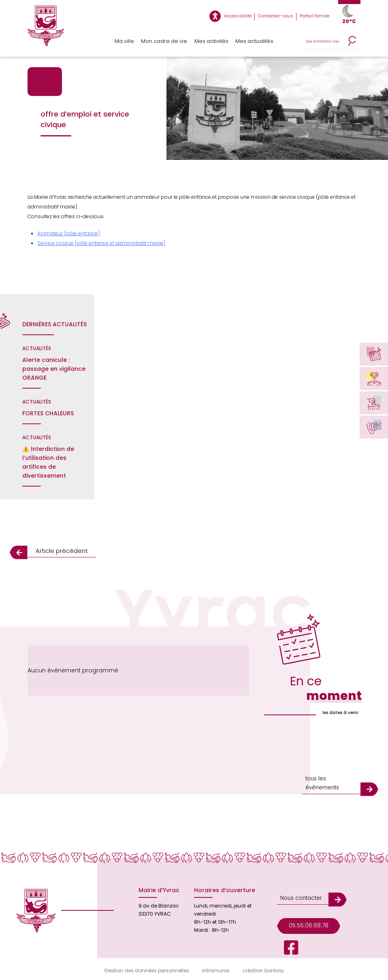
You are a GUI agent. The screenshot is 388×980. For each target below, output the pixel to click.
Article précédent (59, 551)
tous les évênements (321, 782)
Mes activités (211, 41)
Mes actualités (254, 41)
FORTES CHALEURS (48, 413)
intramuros (216, 968)
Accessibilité (246, 16)
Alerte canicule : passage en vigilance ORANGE (54, 369)
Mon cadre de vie (165, 41)
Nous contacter (299, 891)
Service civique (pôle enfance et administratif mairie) (101, 243)
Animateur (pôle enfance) (69, 233)
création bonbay (263, 968)
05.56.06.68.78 (306, 916)
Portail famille (316, 16)
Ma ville (126, 41)
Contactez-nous (280, 16)
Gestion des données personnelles (147, 968)
